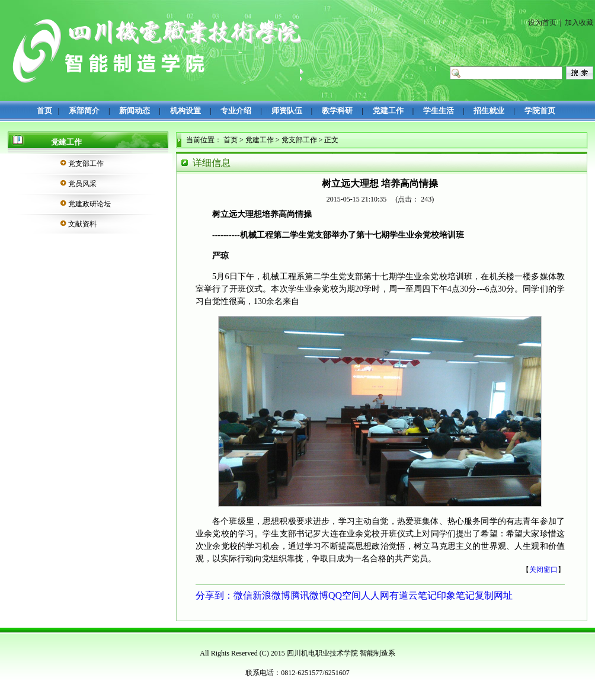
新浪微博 (271, 595)
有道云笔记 (413, 595)
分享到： (215, 595)
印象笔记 (456, 595)
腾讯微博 (309, 595)
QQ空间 (345, 595)
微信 (243, 595)
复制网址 (494, 595)
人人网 (375, 595)
